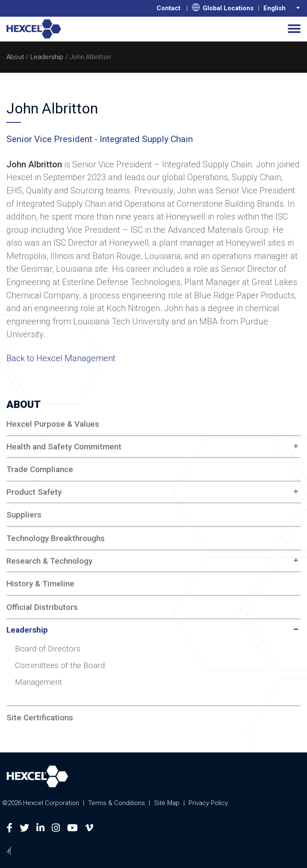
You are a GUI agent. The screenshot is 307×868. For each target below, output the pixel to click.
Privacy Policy (208, 803)
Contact (168, 8)
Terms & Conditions (117, 803)
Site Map (167, 803)
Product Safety (34, 492)
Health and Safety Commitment (64, 447)
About (15, 57)
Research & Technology (49, 561)
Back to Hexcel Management (61, 358)
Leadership (47, 57)
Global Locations (223, 8)
